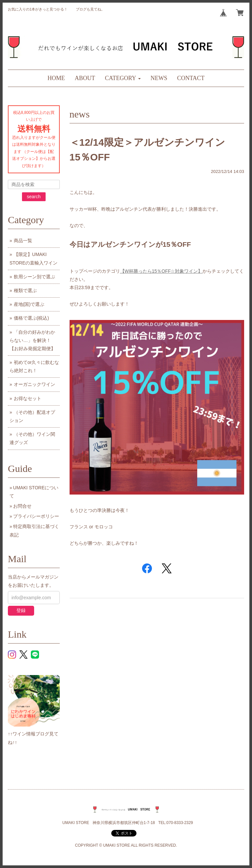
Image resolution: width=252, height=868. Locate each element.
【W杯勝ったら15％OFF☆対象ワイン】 (161, 271)
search (34, 197)
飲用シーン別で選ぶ (34, 277)
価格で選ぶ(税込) (31, 318)
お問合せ (22, 506)
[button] (123, 78)
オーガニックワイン (34, 384)
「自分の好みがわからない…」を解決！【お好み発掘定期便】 (32, 340)
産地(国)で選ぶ (29, 304)
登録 (21, 610)
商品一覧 (23, 241)
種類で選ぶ (25, 290)
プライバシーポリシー (36, 516)
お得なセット (28, 398)
